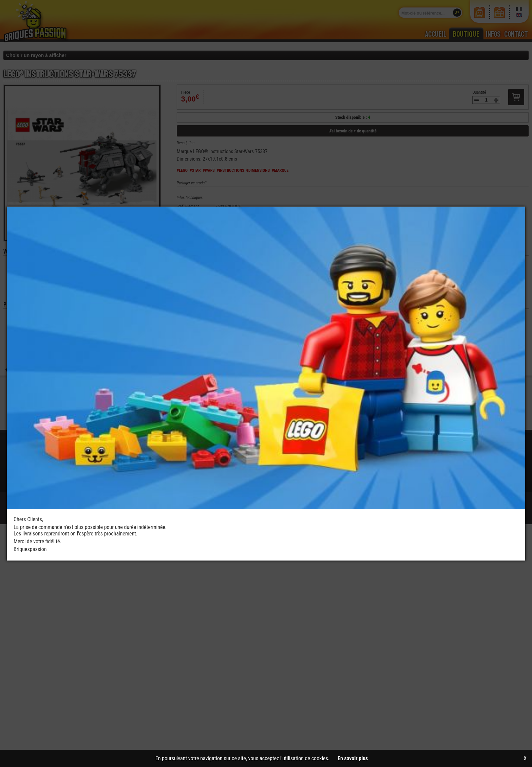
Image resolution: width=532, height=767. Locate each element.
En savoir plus (353, 758)
